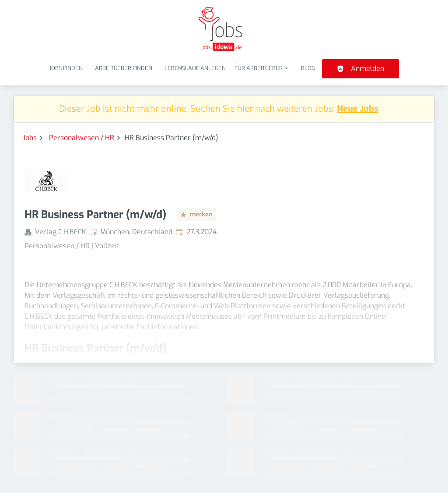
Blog (308, 68)
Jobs (30, 138)
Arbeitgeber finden (124, 68)
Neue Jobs (358, 109)
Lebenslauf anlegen (195, 68)
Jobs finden (66, 68)
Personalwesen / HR (82, 138)
